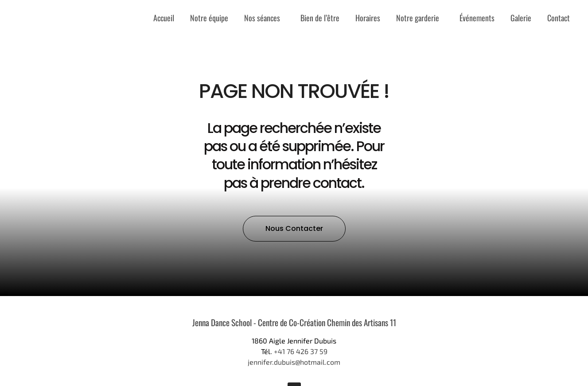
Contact (559, 18)
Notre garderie (420, 18)
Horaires (368, 18)
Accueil (164, 18)
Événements (477, 18)
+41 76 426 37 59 (301, 351)
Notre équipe (209, 18)
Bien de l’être (320, 18)
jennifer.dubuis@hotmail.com (294, 362)
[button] (294, 229)
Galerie (521, 18)
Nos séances (264, 18)
